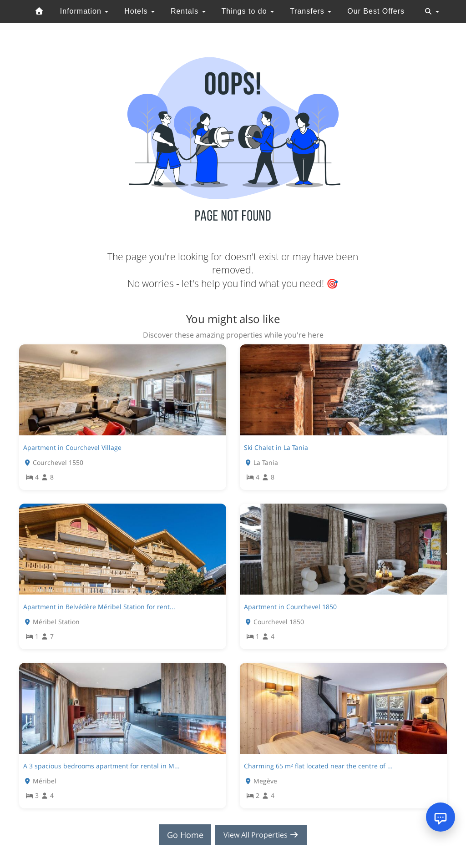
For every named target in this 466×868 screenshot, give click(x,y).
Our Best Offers (376, 11)
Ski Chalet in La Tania (276, 447)
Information (84, 11)
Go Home (181, 835)
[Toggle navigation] (432, 11)
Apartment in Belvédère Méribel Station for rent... (99, 607)
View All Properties (261, 835)
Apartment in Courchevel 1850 (290, 607)
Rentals (188, 11)
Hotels (139, 11)
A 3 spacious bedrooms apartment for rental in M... (101, 766)
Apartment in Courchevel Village (72, 447)
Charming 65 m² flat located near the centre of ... (318, 766)
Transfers (311, 11)
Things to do (248, 11)
